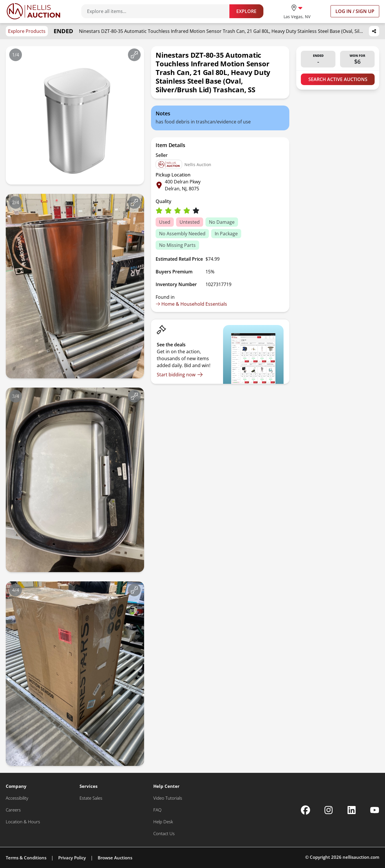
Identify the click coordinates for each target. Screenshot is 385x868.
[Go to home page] (33, 11)
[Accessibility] (17, 798)
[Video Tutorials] (168, 798)
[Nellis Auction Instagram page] (329, 810)
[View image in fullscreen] (134, 55)
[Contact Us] (164, 834)
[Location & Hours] (23, 822)
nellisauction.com (361, 857)
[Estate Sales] (91, 798)
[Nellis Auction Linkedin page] (352, 810)
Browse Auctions (115, 858)
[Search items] (158, 11)
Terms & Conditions (26, 858)
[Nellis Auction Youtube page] (375, 810)
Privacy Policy (72, 858)
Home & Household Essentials (191, 304)
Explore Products (27, 31)
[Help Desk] (163, 822)
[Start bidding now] (180, 375)
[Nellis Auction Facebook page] (305, 810)
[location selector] (297, 11)
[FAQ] (157, 810)
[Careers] (13, 810)
